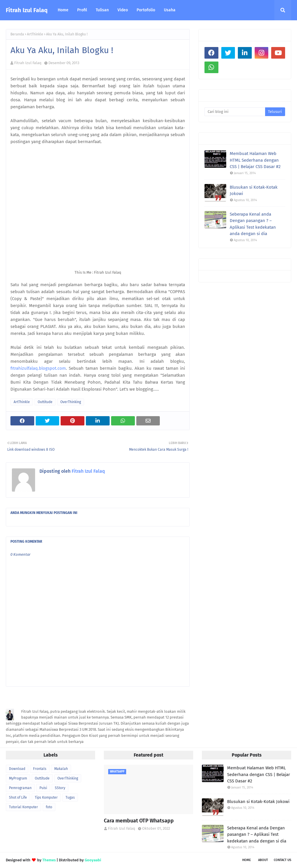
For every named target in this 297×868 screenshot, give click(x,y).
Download (17, 769)
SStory (60, 788)
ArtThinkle (35, 34)
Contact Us (282, 860)
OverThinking (71, 402)
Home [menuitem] (63, 10)
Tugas (70, 797)
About (263, 860)
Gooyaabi (93, 860)
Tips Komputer (46, 797)
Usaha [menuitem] (170, 10)
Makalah (61, 769)
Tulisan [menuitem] (102, 10)
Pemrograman (20, 788)
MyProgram (18, 778)
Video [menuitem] (123, 10)
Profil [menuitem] (82, 10)
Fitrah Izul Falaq (27, 10)
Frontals (40, 769)
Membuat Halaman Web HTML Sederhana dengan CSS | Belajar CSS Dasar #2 (255, 160)
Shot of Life (18, 797)
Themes (49, 860)
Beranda (17, 34)
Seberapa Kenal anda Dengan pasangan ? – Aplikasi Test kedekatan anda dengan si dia (253, 224)
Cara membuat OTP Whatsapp (139, 821)
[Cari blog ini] (235, 112)
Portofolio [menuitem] (146, 10)
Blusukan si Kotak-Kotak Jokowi (254, 191)
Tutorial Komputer (23, 807)
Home (247, 860)
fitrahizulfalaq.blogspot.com (38, 368)
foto (49, 807)
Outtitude (45, 402)
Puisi (43, 788)
